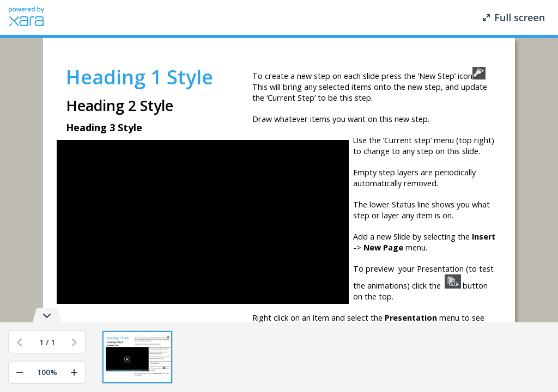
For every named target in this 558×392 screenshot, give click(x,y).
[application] (203, 222)
